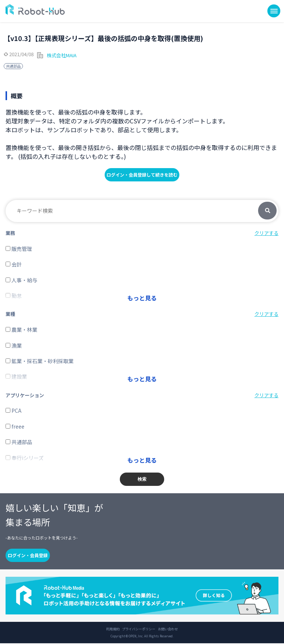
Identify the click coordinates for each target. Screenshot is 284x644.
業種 (10, 314)
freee (15, 427)
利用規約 (113, 630)
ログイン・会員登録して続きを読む (142, 175)
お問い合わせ (168, 630)
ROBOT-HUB (35, 9)
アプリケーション (25, 396)
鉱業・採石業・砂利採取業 (40, 361)
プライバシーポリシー (139, 630)
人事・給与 (21, 280)
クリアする (266, 233)
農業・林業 (21, 330)
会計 (14, 264)
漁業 (14, 345)
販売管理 (19, 249)
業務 (10, 233)
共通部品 (13, 66)
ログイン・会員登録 (28, 556)
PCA (13, 411)
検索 (267, 211)
